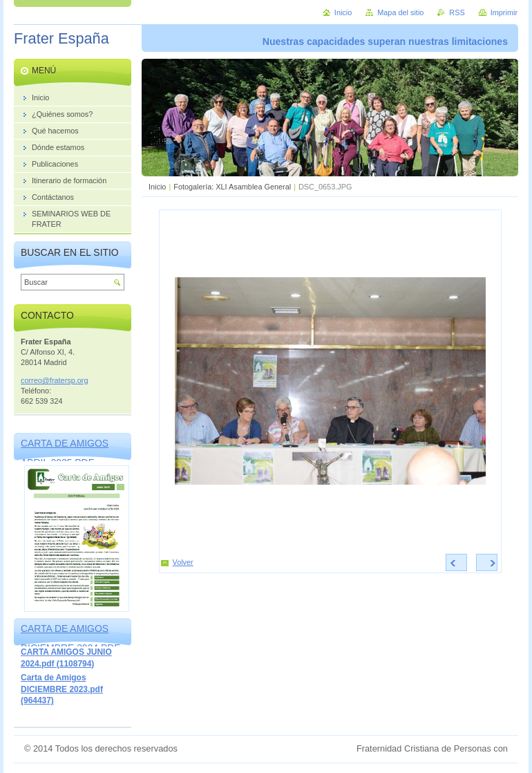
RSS (457, 12)
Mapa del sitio (400, 12)
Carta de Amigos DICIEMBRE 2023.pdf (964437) (62, 689)
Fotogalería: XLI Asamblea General (232, 187)
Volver (183, 562)
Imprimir (504, 12)
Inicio (157, 187)
